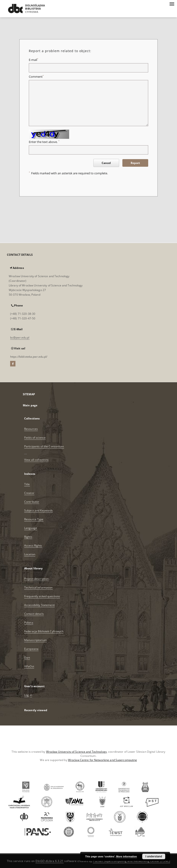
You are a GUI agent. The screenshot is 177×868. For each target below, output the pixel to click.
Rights (28, 537)
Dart (27, 658)
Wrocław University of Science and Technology (76, 752)
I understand (154, 856)
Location (30, 554)
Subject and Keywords (38, 510)
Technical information (38, 587)
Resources (31, 429)
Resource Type (34, 519)
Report (135, 163)
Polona (29, 623)
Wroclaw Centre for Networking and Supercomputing (103, 760)
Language (31, 528)
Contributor (32, 502)
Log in (28, 695)
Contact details (34, 614)
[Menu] (172, 4)
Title (27, 484)
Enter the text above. (44, 142)
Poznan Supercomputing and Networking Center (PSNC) (131, 861)
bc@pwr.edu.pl (20, 337)
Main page (30, 405)
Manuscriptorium (35, 640)
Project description (36, 579)
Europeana (31, 649)
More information (127, 856)
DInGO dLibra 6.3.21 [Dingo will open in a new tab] (50, 861)
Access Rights (33, 545)
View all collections (36, 460)
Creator (29, 493)
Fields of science (35, 438)
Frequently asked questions (42, 596)
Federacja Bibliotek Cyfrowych (44, 631)
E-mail (34, 60)
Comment (36, 77)
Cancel (106, 163)
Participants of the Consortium (44, 446)
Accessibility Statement (39, 605)
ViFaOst (29, 666)
